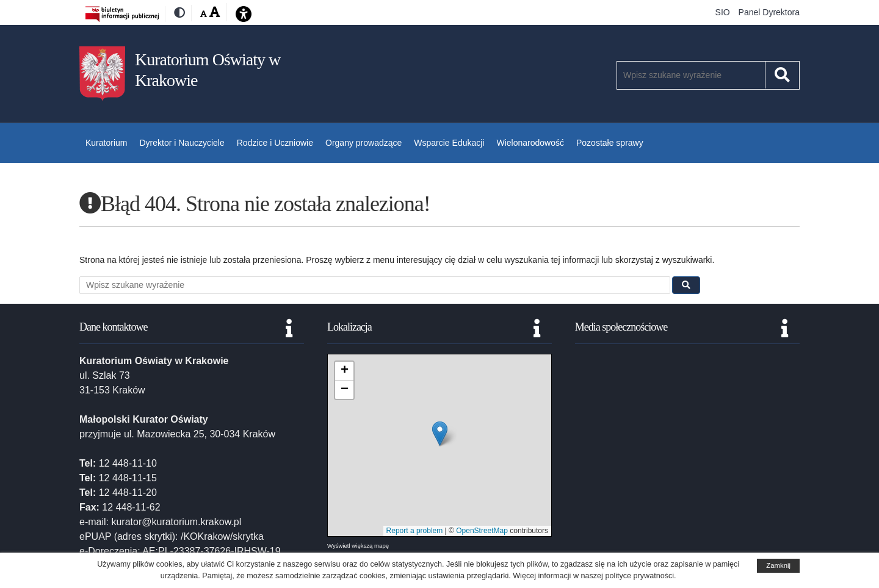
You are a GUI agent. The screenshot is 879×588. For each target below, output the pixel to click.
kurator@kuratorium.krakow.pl (176, 522)
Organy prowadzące (364, 143)
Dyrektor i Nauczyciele (182, 143)
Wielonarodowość (530, 143)
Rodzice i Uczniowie (275, 143)
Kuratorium (106, 143)
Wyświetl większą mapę (358, 546)
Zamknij (778, 565)
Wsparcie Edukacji (449, 143)
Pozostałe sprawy (610, 143)
